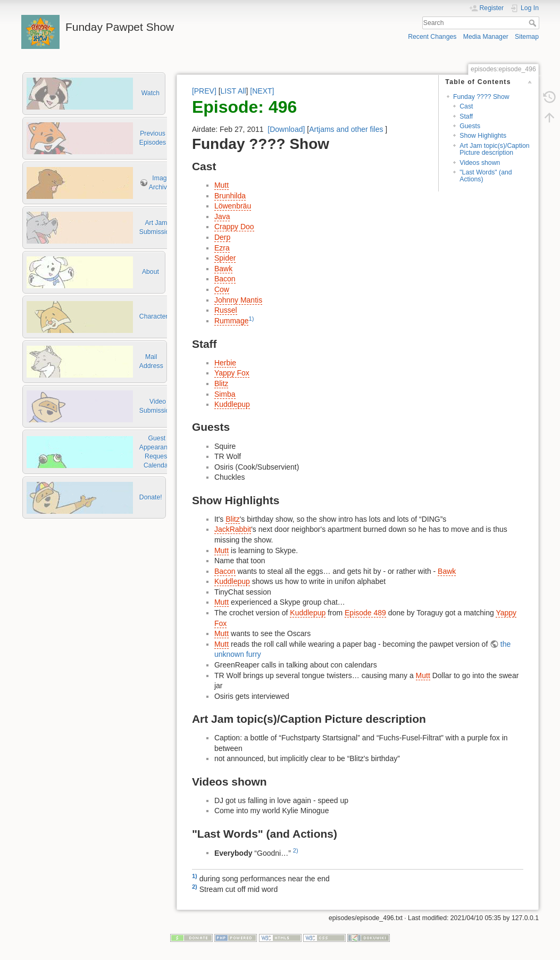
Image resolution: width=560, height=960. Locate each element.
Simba (225, 394)
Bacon (225, 279)
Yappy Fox (232, 373)
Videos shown (480, 163)
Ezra (222, 248)
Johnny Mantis (238, 300)
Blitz (221, 383)
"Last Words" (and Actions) (486, 176)
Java (222, 216)
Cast (466, 106)
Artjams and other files (346, 129)
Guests (470, 126)
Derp (222, 237)
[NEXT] (262, 91)
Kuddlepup (232, 404)
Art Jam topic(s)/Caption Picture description (494, 149)
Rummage (232, 321)
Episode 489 (365, 613)
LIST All (233, 91)
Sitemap (527, 37)
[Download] (286, 129)
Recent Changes (432, 37)
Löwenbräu (233, 206)
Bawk (223, 269)
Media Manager (486, 37)
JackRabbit (233, 529)
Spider (225, 258)
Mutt (222, 185)
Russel (226, 310)
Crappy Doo (234, 227)
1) (251, 319)
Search (534, 23)
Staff (466, 116)
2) (296, 850)
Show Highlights (483, 136)
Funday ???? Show (481, 97)
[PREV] (204, 91)
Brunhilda (230, 196)
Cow (222, 289)
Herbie (225, 363)
